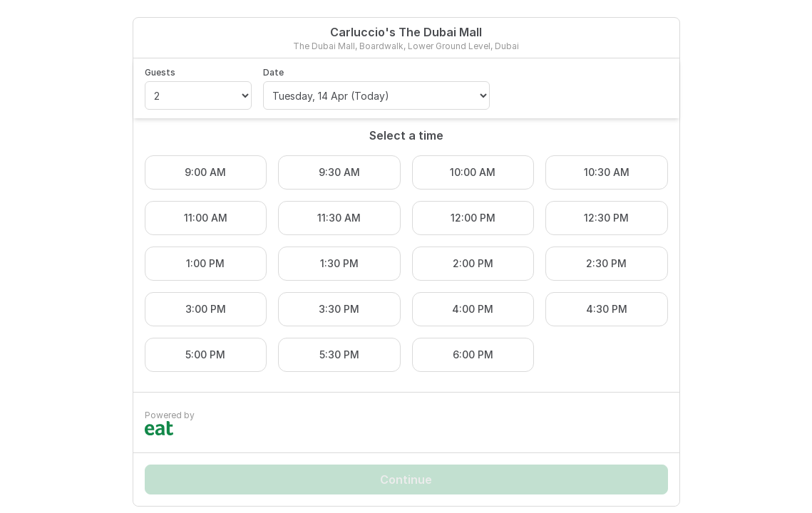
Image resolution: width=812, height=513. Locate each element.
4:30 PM (607, 309)
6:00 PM (473, 354)
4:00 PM (473, 309)
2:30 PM (606, 263)
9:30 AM (339, 172)
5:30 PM (339, 354)
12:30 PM (606, 218)
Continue (406, 480)
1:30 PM (339, 263)
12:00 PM (473, 218)
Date (273, 72)
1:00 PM (205, 263)
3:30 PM (339, 309)
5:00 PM (205, 354)
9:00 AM (205, 172)
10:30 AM (607, 172)
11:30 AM (339, 218)
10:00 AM (473, 172)
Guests (160, 72)
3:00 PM (206, 309)
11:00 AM (206, 218)
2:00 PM (473, 263)
